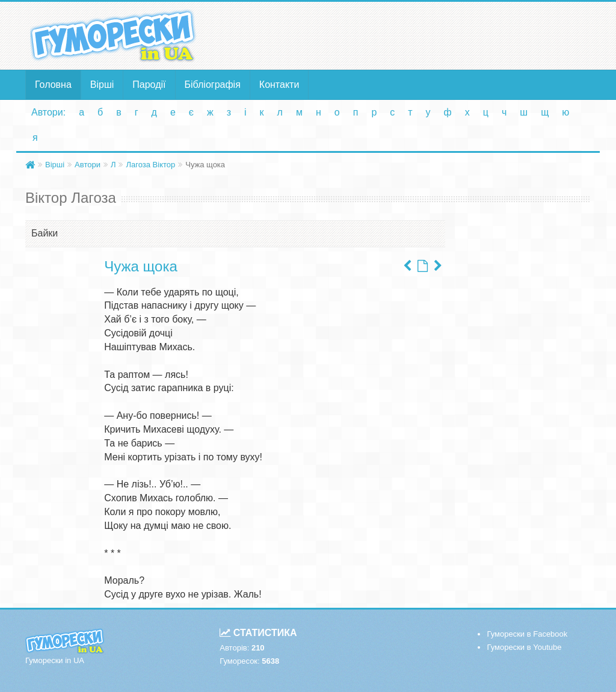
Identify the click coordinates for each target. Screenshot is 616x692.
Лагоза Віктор (150, 165)
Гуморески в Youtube (524, 647)
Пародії (149, 85)
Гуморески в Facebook (527, 634)
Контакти (279, 85)
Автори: (48, 112)
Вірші (102, 85)
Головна (53, 85)
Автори (88, 165)
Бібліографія (213, 85)
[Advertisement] (405, 35)
